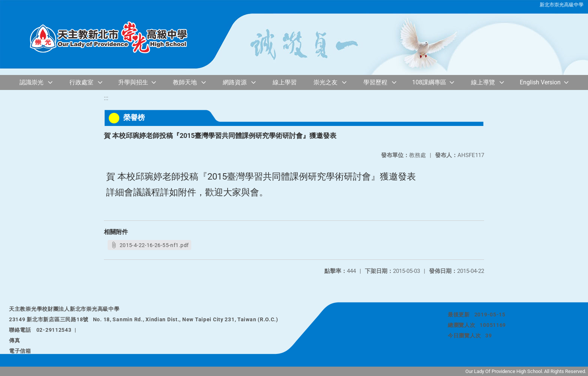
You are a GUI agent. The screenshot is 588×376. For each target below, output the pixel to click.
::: (106, 98)
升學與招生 (133, 82)
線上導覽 (483, 82)
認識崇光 (31, 82)
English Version (540, 82)
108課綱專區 (429, 82)
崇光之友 (325, 82)
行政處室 (81, 82)
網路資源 (235, 82)
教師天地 (185, 82)
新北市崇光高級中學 (562, 5)
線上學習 (285, 82)
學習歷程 (375, 82)
